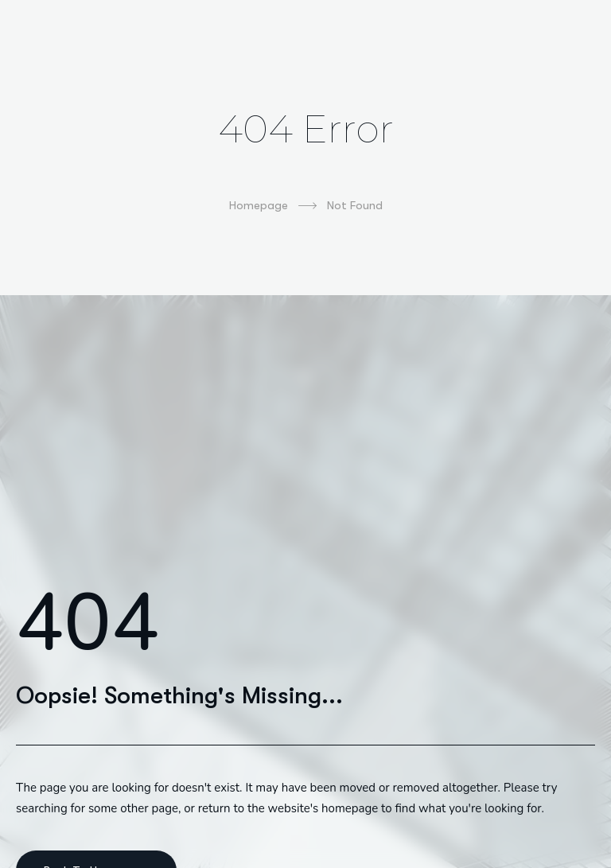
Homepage (273, 206)
